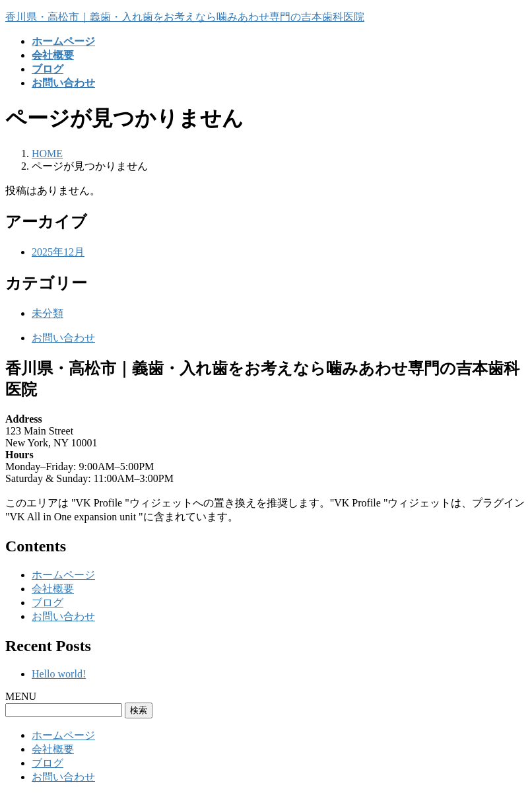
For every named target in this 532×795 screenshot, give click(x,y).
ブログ (48, 603)
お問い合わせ (63, 338)
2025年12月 (58, 252)
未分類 (48, 313)
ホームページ (63, 575)
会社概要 (53, 589)
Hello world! (59, 674)
